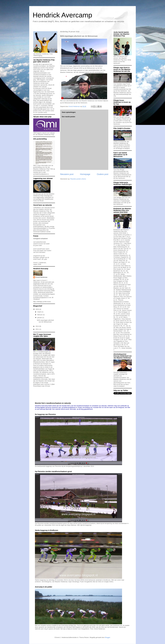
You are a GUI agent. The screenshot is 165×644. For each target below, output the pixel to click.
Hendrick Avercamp (62, 15)
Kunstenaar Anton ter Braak (42, 88)
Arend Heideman (41, 277)
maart (39, 312)
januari (40, 318)
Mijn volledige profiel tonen (42, 302)
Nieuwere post (67, 174)
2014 (37, 326)
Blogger (108, 637)
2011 (37, 329)
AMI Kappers (41, 80)
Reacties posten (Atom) (78, 179)
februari (40, 315)
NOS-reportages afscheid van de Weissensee (45, 321)
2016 (37, 309)
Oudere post (103, 174)
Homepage (85, 174)
